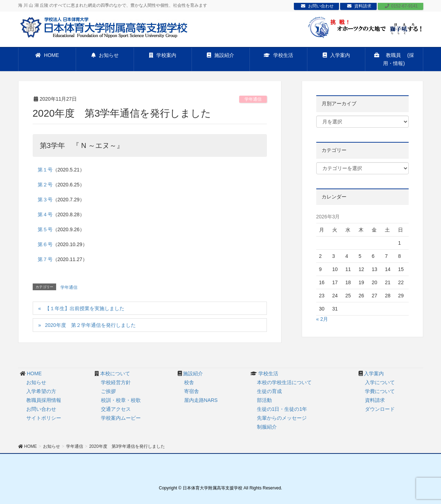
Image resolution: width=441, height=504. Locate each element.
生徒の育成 (269, 391)
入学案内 (374, 373)
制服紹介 (267, 427)
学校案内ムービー (121, 418)
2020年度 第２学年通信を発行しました (90, 325)
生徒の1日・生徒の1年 (282, 409)
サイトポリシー (44, 418)
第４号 (45, 214)
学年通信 (253, 99)
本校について (115, 373)
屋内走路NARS (201, 400)
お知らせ (36, 382)
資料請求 (359, 6)
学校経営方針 (116, 382)
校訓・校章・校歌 (121, 400)
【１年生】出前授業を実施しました (85, 308)
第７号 (45, 259)
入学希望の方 (41, 391)
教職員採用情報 (44, 400)
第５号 (45, 229)
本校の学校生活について (284, 382)
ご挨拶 (108, 391)
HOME (34, 373)
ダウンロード (380, 409)
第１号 (45, 170)
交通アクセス (116, 409)
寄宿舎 (192, 391)
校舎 (189, 382)
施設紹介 (193, 373)
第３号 (45, 200)
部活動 (264, 400)
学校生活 (268, 373)
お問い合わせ (317, 6)
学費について (380, 391)
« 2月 (322, 319)
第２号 (45, 185)
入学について (380, 382)
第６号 (45, 244)
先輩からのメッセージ (282, 418)
